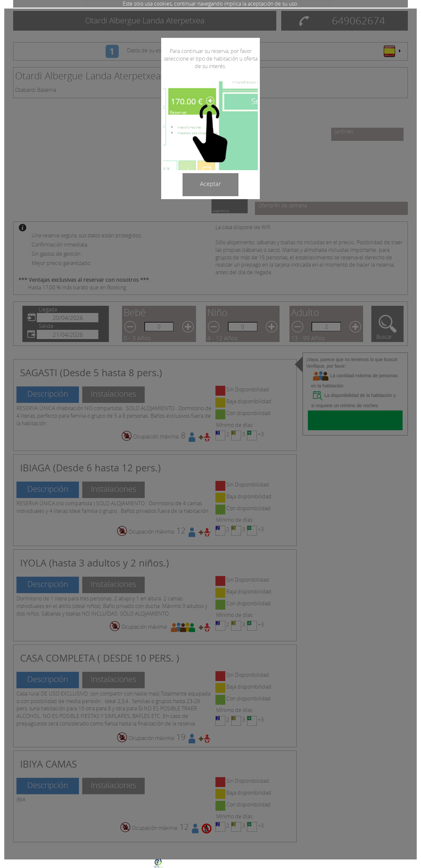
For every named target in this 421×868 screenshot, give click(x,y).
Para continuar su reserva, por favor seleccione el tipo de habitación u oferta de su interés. (211, 59)
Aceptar (210, 184)
